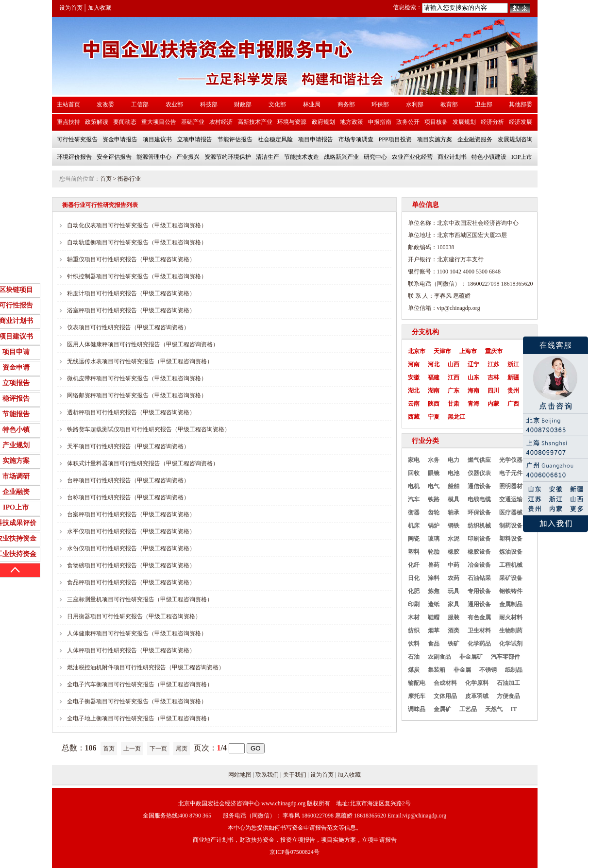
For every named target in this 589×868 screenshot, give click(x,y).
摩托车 (417, 696)
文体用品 (445, 696)
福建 (434, 377)
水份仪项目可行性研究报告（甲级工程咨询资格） (131, 548)
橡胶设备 (479, 552)
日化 (414, 578)
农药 (454, 578)
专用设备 (479, 591)
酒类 (454, 630)
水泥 (454, 539)
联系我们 (267, 775)
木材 (414, 617)
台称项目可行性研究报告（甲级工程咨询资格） (128, 497)
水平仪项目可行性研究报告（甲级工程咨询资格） (131, 531)
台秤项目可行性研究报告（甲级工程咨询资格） (128, 480)
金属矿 (442, 709)
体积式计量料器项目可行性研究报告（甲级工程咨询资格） (143, 463)
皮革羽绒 (477, 696)
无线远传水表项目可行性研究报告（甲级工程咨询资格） (140, 361)
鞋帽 (434, 617)
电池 (454, 473)
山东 (473, 377)
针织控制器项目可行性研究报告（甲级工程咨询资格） (137, 276)
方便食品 (508, 696)
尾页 (182, 749)
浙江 (513, 364)
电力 (454, 460)
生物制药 (511, 630)
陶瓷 (414, 539)
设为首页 (71, 8)
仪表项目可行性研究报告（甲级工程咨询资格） (128, 327)
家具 (454, 604)
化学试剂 (511, 644)
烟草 (434, 630)
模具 (454, 499)
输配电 (417, 683)
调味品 (417, 709)
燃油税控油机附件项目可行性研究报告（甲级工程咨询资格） (146, 667)
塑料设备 (511, 539)
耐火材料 (511, 617)
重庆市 (494, 351)
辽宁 (473, 364)
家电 (414, 460)
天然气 (494, 709)
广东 (454, 391)
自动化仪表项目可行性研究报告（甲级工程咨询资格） (137, 225)
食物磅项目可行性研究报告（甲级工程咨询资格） (131, 565)
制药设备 (511, 526)
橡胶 (454, 552)
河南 (414, 364)
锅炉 (434, 526)
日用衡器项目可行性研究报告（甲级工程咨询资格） (134, 616)
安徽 (414, 377)
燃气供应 (479, 460)
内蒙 (493, 404)
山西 (454, 364)
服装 (454, 617)
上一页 (132, 749)
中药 (454, 565)
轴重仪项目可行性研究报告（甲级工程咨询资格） (131, 259)
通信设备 (479, 486)
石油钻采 (479, 578)
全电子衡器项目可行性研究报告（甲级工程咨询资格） (137, 701)
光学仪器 (511, 460)
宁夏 (434, 417)
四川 (493, 391)
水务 (434, 460)
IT (514, 709)
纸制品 (514, 670)
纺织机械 (479, 526)
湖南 (434, 391)
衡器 (414, 512)
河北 (434, 364)
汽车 (414, 499)
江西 (454, 377)
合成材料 (445, 683)
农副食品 (439, 657)
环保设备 (479, 512)
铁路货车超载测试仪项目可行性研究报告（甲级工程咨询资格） (149, 429)
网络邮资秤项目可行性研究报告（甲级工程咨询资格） (137, 395)
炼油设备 (511, 552)
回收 (414, 473)
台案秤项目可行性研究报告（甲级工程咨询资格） (131, 514)
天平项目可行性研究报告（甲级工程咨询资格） (128, 446)
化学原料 (477, 683)
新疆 (513, 377)
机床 (414, 526)
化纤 (414, 565)
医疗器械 (511, 512)
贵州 (513, 391)
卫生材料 (479, 630)
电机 (414, 486)
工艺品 (468, 709)
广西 (513, 404)
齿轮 (434, 512)
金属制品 (511, 604)
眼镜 (434, 473)
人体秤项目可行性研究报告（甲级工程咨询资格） (131, 650)
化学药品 (479, 644)
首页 (106, 179)
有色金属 (479, 617)
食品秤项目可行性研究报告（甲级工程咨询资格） (131, 582)
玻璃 (434, 539)
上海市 (468, 351)
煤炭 (414, 670)
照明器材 (511, 486)
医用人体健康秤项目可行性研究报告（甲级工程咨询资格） (143, 344)
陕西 (434, 404)
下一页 (158, 749)
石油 (414, 657)
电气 (434, 486)
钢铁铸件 (511, 591)
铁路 (434, 499)
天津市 (442, 351)
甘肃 (454, 404)
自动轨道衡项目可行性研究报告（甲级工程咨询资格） (137, 242)
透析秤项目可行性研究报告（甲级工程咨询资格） (131, 412)
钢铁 (454, 526)
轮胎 (434, 552)
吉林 (493, 377)
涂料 (434, 578)
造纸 (434, 604)
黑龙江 (456, 417)
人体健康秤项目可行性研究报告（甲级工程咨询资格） (137, 633)
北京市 (417, 351)
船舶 (454, 486)
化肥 (414, 591)
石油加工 (508, 683)
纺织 (414, 630)
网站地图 (240, 775)
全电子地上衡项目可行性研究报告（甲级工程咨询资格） (140, 718)
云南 (414, 404)
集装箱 (437, 670)
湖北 (414, 391)
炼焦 (434, 591)
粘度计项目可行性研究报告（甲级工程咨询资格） (131, 293)
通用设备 (479, 604)
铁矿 (454, 644)
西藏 (414, 417)
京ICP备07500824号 (294, 852)
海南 (473, 391)
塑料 (414, 552)
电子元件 (511, 473)
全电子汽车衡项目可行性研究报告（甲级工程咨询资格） (140, 684)
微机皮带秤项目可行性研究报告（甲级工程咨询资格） (137, 378)
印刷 (414, 604)
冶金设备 (479, 565)
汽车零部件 (505, 657)
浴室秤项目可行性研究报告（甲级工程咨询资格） (131, 310)
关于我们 (295, 775)
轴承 (454, 512)
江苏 (493, 364)
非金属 (462, 670)
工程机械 (511, 565)
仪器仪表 (479, 473)
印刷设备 (479, 539)
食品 (434, 644)
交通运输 (511, 499)
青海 (473, 404)
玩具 (454, 591)
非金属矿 (471, 657)
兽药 (434, 565)
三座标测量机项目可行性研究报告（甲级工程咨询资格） (140, 599)
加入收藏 (100, 8)
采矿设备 (511, 578)
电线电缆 (479, 499)
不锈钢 (488, 670)
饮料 (414, 644)
